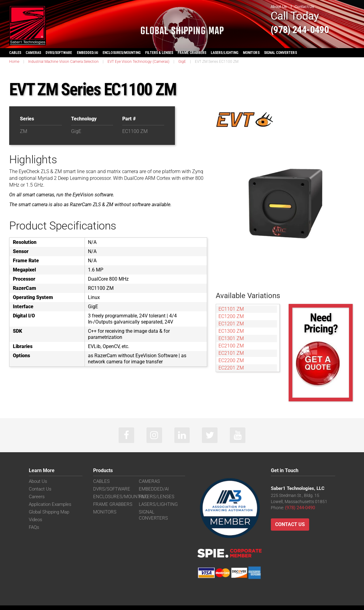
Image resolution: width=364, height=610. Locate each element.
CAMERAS (33, 53)
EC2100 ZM (231, 346)
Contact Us (304, 7)
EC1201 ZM (231, 324)
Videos (35, 521)
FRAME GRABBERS (192, 53)
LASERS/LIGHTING (225, 53)
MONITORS (251, 53)
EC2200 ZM (231, 360)
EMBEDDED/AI (88, 53)
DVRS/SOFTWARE (59, 53)
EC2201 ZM (231, 368)
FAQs (34, 529)
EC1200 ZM (231, 316)
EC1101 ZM (231, 309)
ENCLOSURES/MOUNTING (118, 498)
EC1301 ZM (231, 338)
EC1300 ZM (231, 331)
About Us (279, 7)
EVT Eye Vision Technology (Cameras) (138, 62)
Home (14, 62)
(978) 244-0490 (309, 29)
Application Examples (49, 506)
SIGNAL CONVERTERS (281, 53)
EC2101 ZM (231, 353)
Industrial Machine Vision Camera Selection (63, 62)
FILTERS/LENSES (155, 498)
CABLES (15, 53)
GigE (182, 62)
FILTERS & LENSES (159, 53)
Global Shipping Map (48, 513)
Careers (36, 498)
